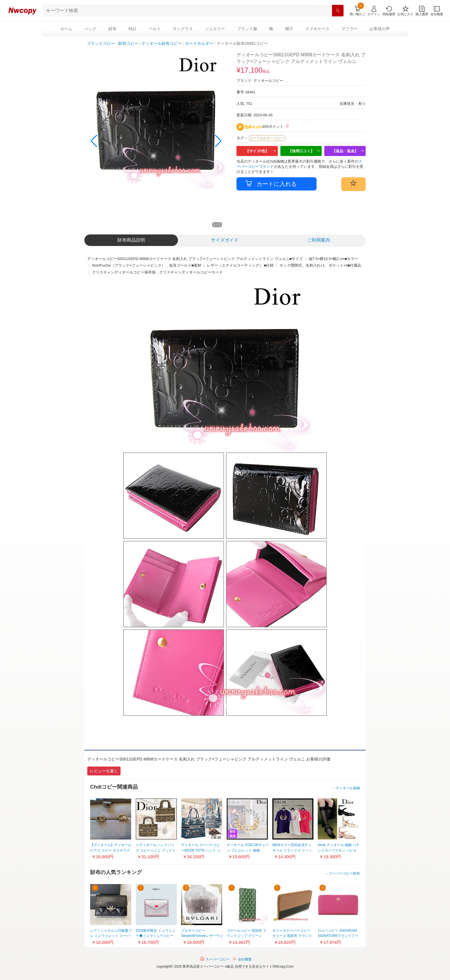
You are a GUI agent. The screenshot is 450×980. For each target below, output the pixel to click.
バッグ (90, 29)
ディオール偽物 (348, 788)
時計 (133, 29)
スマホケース (317, 29)
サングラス (183, 29)
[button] (218, 141)
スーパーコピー (215, 959)
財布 (113, 29)
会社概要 (245, 959)
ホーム (66, 29)
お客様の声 (380, 29)
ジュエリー (215, 29)
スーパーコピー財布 (344, 873)
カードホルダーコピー (267, 138)
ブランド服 (247, 29)
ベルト (155, 29)
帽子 (289, 29)
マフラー (350, 29)
